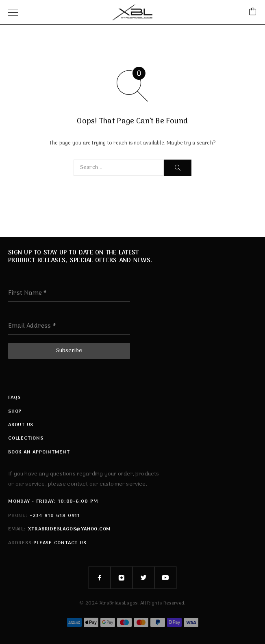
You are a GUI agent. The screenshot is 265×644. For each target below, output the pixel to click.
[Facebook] (100, 578)
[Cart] (253, 12)
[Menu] (13, 12)
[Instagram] (122, 578)
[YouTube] (165, 578)
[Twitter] (143, 578)
